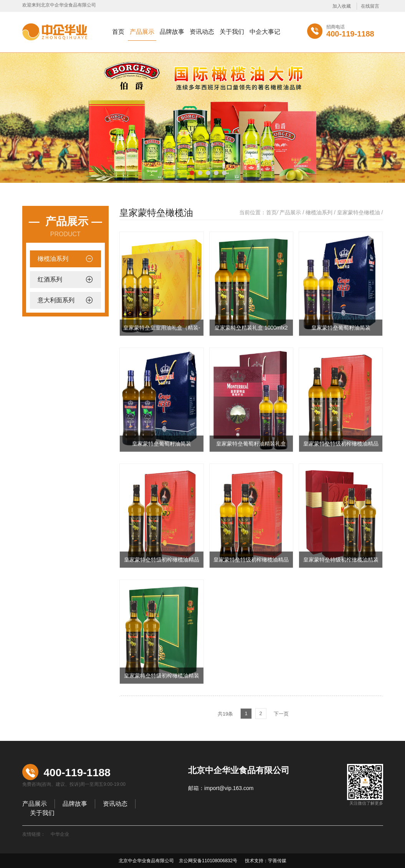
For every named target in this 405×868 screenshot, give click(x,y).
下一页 (281, 714)
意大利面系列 (56, 300)
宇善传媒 (277, 861)
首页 (118, 32)
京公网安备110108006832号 (207, 861)
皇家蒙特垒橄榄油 (359, 212)
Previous (19, 112)
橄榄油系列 (53, 259)
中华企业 (60, 834)
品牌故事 (172, 32)
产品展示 (142, 32)
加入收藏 (342, 6)
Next (386, 112)
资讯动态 (202, 32)
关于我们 (232, 32)
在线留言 (370, 6)
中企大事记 (265, 32)
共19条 (225, 714)
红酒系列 (50, 279)
